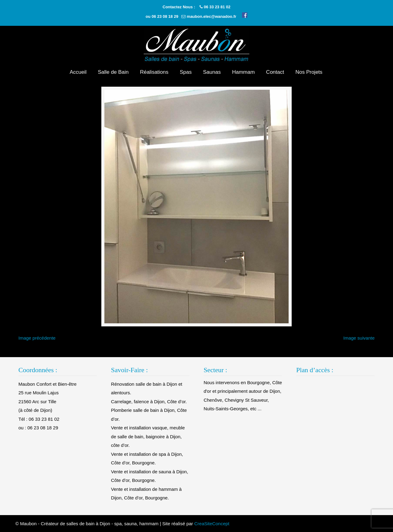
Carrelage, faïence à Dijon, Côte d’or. (149, 402)
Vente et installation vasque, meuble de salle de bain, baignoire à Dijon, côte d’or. (148, 436)
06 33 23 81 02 (217, 7)
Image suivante (359, 338)
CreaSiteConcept (212, 524)
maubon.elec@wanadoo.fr (211, 16)
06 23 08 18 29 (165, 16)
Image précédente (37, 338)
